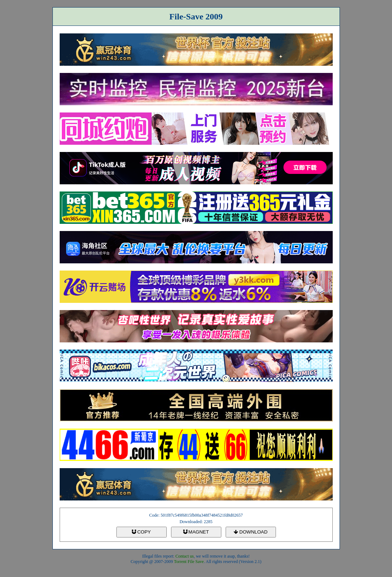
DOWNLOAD (250, 532)
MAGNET (196, 532)
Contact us (185, 556)
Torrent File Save (189, 562)
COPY (141, 532)
